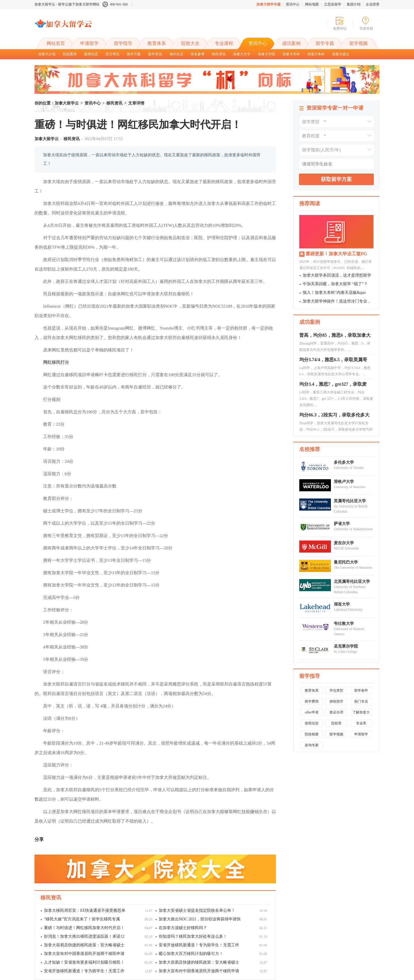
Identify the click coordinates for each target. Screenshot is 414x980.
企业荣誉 (373, 4)
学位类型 (336, 690)
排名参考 (198, 54)
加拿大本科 (316, 54)
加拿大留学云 (78, 28)
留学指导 (123, 43)
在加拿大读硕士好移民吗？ (183, 928)
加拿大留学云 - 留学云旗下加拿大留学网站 (67, 4)
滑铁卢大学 (344, 482)
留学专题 (325, 43)
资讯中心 (293, 4)
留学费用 (312, 701)
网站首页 (56, 43)
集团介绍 (354, 4)
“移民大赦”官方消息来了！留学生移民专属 (82, 919)
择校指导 (336, 701)
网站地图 (312, 4)
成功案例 (291, 43)
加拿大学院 (267, 54)
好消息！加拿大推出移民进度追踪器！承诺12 (84, 936)
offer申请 (312, 712)
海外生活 (176, 54)
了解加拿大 (361, 712)
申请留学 (89, 43)
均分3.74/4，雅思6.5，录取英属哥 (333, 362)
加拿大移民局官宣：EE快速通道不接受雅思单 (85, 910)
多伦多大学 (344, 462)
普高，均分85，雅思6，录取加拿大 (335, 337)
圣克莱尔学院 (346, 646)
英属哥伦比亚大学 (350, 501)
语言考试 (112, 54)
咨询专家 (312, 745)
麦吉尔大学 (344, 543)
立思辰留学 (333, 4)
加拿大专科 (291, 54)
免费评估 (340, 28)
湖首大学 (342, 604)
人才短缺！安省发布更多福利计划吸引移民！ (84, 962)
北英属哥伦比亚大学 (352, 582)
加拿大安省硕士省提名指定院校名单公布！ (197, 910)
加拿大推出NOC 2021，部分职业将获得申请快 (200, 919)
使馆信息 (312, 723)
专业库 (361, 723)
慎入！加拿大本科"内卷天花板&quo (334, 293)
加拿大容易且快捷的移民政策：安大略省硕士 (84, 945)
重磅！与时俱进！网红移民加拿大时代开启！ (84, 928)
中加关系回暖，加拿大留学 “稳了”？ (335, 284)
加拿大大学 (242, 54)
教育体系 (157, 43)
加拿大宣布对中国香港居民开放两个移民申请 (84, 954)
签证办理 (336, 712)
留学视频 (359, 43)
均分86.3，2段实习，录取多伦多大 (334, 417)
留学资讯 (155, 54)
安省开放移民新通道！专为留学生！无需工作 (199, 945)
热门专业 (361, 701)
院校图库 (70, 54)
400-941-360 (118, 4)
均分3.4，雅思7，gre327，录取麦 (333, 386)
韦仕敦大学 (344, 624)
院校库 (336, 723)
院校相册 (312, 734)
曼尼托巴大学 (346, 562)
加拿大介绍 (47, 54)
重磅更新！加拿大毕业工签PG (336, 254)
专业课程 (224, 43)
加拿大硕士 (341, 54)
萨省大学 (342, 524)
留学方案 (134, 54)
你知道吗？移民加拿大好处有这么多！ (193, 936)
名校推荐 (310, 449)
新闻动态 (91, 54)
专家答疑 (366, 28)
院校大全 (190, 43)
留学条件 (361, 690)
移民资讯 (219, 54)
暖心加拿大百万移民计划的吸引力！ (191, 954)
